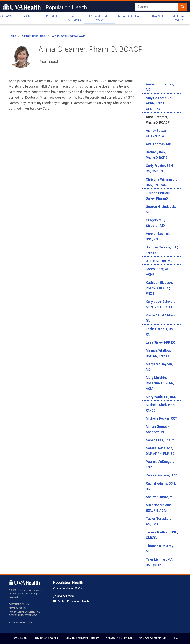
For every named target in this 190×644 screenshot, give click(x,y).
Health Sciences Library (82, 638)
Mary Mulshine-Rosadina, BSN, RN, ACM (160, 383)
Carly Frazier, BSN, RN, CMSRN (160, 168)
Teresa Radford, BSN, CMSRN (162, 535)
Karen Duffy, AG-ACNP (158, 272)
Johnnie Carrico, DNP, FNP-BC (162, 250)
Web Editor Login (20, 622)
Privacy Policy (18, 608)
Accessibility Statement (23, 615)
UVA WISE (158, 16)
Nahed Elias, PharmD (161, 440)
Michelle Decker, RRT (161, 418)
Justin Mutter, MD (159, 261)
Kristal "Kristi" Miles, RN (161, 318)
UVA (175, 638)
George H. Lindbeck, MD (161, 209)
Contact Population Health (73, 601)
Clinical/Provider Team (100, 18)
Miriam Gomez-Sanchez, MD (157, 429)
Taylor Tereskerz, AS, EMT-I (159, 521)
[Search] (156, 7)
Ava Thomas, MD (158, 144)
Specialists (52, 16)
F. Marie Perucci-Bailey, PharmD (158, 196)
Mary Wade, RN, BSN (161, 397)
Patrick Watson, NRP (161, 475)
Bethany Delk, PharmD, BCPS (157, 155)
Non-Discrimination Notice (24, 612)
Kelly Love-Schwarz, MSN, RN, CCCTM (161, 304)
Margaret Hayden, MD (159, 367)
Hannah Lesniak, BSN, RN (158, 236)
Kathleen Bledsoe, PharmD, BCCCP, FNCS (159, 288)
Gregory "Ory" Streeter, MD (156, 223)
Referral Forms (179, 18)
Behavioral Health (131, 16)
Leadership (28, 16)
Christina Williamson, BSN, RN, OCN (161, 182)
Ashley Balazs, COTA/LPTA (157, 133)
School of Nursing (119, 638)
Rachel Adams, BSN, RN (161, 486)
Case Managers (74, 18)
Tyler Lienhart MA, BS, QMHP (160, 562)
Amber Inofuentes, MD (160, 87)
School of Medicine (152, 638)
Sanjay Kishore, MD (160, 497)
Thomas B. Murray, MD (160, 549)
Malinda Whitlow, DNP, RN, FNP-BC (158, 353)
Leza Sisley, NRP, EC (161, 342)
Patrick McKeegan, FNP (160, 464)
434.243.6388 (65, 596)
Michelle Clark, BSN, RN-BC (161, 408)
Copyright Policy (19, 604)
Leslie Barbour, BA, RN (160, 332)
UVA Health (20, 638)
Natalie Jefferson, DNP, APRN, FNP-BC (160, 451)
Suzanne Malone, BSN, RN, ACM (159, 508)
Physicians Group (46, 638)
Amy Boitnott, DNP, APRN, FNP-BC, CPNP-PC (160, 103)
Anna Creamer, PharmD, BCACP (158, 120)
